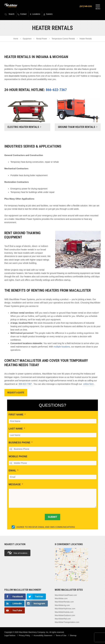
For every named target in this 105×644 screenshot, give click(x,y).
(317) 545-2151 (86, 6)
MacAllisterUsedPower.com (66, 595)
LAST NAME (16, 429)
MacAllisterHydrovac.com (65, 609)
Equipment (27, 39)
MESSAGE (15, 484)
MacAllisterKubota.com (64, 612)
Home (16, 39)
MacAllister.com (61, 598)
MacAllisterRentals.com (64, 602)
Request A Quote (16, 393)
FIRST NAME (16, 415)
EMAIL (12, 471)
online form (88, 384)
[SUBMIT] (52, 517)
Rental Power (42, 39)
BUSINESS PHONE (19, 443)
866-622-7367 (56, 90)
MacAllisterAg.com (62, 605)
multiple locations (62, 347)
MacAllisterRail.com (63, 619)
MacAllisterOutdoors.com (65, 615)
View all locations (17, 553)
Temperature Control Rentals (63, 39)
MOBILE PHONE (18, 457)
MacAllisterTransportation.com (67, 622)
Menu (98, 7)
